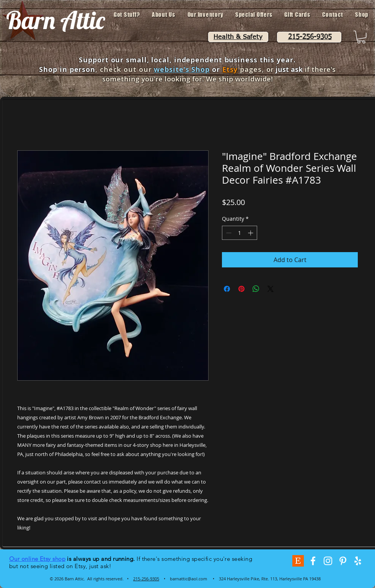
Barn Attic (55, 20)
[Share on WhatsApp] (256, 289)
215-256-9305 (146, 579)
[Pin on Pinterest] (241, 289)
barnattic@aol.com (188, 579)
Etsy (230, 69)
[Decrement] (228, 233)
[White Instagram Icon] (328, 561)
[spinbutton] (240, 233)
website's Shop (182, 69)
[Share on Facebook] (227, 289)
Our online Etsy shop (37, 559)
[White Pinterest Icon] (343, 561)
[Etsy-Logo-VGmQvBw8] (298, 561)
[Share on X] (271, 289)
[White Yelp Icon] (358, 561)
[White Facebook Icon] (313, 561)
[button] (361, 37)
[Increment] (251, 233)
